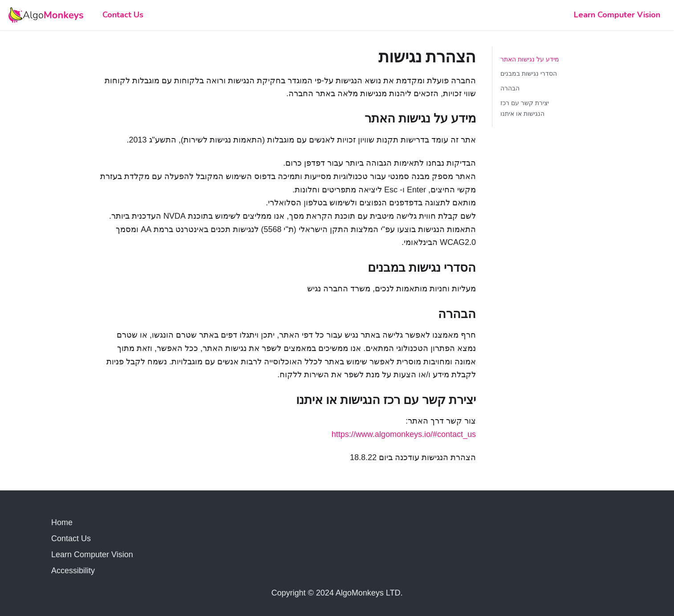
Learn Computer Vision (617, 15)
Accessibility (73, 571)
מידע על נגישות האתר (530, 59)
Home (62, 522)
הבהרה (510, 88)
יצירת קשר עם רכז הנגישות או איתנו (525, 108)
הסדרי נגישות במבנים (529, 73)
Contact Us (123, 15)
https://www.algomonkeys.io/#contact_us (404, 434)
